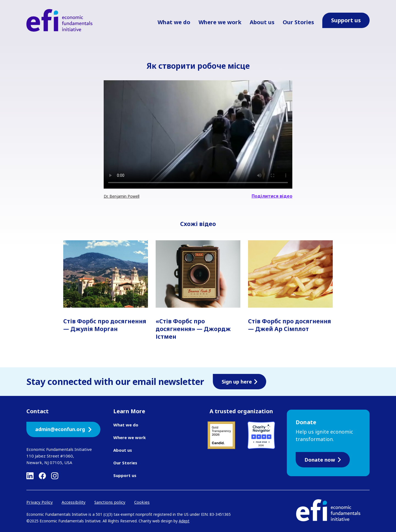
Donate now (323, 460)
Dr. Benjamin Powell (122, 196)
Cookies (142, 502)
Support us (125, 475)
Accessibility (74, 502)
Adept (184, 521)
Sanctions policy (110, 502)
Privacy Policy (40, 502)
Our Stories (298, 22)
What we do (174, 22)
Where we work (220, 22)
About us (262, 22)
